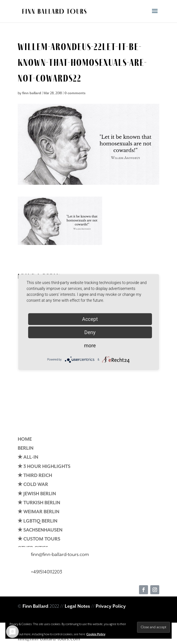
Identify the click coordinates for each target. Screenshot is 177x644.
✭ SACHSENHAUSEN (40, 530)
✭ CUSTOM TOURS (39, 539)
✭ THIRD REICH (35, 476)
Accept (90, 319)
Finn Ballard (35, 606)
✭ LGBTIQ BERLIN (38, 521)
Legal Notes (77, 606)
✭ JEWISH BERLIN (37, 494)
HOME (25, 439)
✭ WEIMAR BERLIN (39, 512)
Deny (90, 332)
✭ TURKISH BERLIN (39, 503)
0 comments (75, 93)
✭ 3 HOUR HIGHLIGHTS (44, 467)
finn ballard (32, 93)
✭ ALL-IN (28, 457)
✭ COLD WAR (33, 485)
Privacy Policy (111, 606)
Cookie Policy (96, 634)
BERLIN (26, 448)
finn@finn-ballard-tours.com (49, 639)
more (90, 345)
